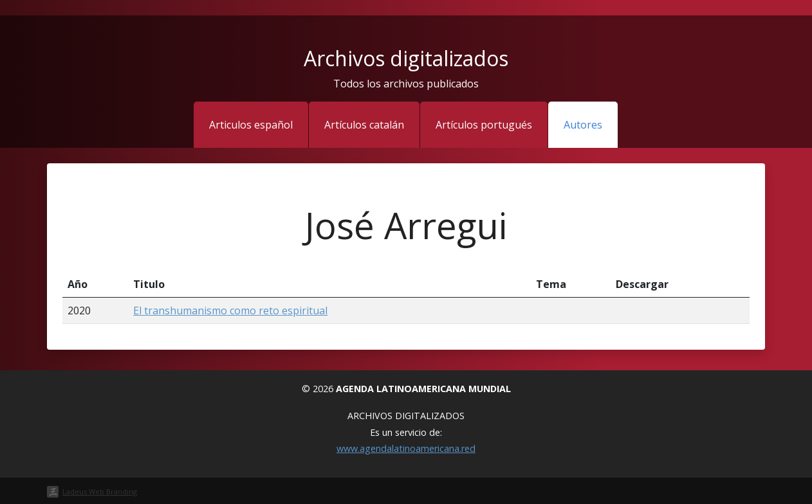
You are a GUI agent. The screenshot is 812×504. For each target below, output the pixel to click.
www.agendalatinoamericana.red (406, 448)
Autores (583, 125)
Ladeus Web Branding (100, 491)
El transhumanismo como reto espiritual (230, 310)
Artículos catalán (364, 125)
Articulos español (251, 125)
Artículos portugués (484, 125)
